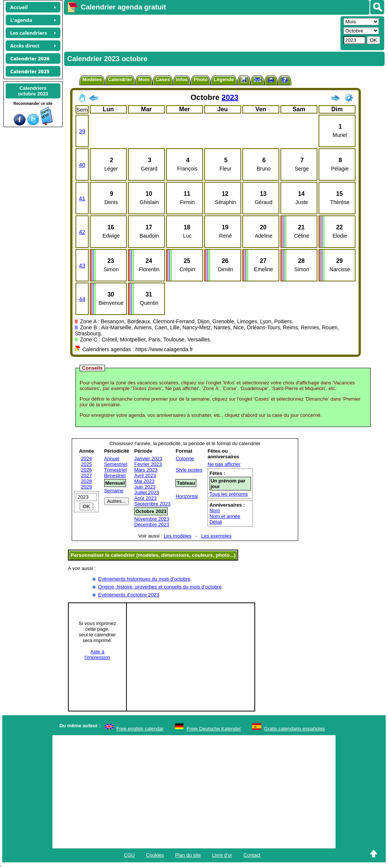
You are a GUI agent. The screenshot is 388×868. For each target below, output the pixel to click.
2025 (87, 464)
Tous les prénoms (229, 494)
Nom (215, 511)
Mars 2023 (146, 470)
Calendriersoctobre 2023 (33, 91)
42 (82, 232)
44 (82, 299)
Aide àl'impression (97, 654)
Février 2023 (148, 464)
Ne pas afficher (224, 464)
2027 (87, 475)
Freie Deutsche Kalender (214, 729)
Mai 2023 (144, 481)
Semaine (114, 491)
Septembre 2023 (152, 504)
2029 (87, 487)
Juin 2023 (145, 487)
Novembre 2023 (152, 519)
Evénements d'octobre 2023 (129, 595)
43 (82, 265)
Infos (182, 79)
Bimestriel (115, 475)
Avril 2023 (145, 475)
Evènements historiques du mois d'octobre (144, 579)
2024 (87, 459)
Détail (216, 522)
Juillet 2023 (147, 492)
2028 (87, 481)
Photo (201, 79)
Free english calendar (140, 729)
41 (82, 198)
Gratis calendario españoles (295, 729)
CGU (129, 855)
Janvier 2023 (148, 459)
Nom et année (225, 516)
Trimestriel (115, 470)
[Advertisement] (201, 32)
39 (82, 131)
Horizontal (187, 496)
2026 (87, 470)
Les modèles (178, 536)
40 (82, 165)
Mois (144, 79)
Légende (224, 79)
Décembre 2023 (152, 525)
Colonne (185, 459)
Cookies (155, 855)
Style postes (189, 470)
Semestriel (116, 464)
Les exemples (216, 536)
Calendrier (120, 79)
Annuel (112, 459)
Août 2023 (145, 498)
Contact (252, 855)
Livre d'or (222, 855)
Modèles (92, 79)
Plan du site (188, 855)
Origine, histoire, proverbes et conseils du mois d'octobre (160, 587)
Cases (163, 79)
